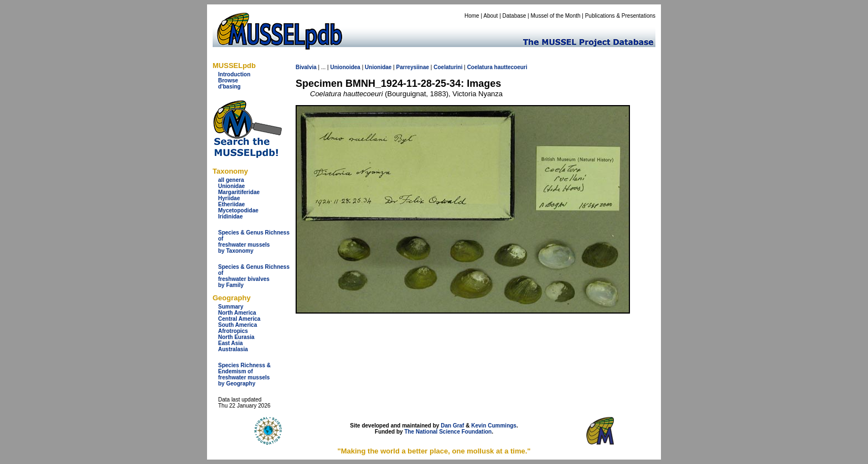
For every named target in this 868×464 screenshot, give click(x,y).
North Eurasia (236, 337)
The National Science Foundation (448, 432)
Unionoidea (345, 67)
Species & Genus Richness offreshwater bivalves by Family (254, 276)
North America (237, 313)
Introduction (234, 74)
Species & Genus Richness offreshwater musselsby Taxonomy (254, 242)
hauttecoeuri (511, 67)
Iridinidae (230, 217)
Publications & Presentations (620, 16)
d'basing (229, 87)
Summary (231, 307)
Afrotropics (233, 331)
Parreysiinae (413, 67)
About (490, 16)
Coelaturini (448, 67)
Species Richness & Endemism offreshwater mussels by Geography (244, 374)
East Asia (231, 343)
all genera (231, 180)
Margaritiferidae (239, 192)
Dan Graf (452, 426)
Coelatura (480, 67)
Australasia (233, 349)
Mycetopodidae (238, 210)
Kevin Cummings (494, 426)
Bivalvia (306, 67)
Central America (239, 319)
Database (515, 16)
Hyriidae (229, 198)
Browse (228, 80)
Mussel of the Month (556, 16)
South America (237, 325)
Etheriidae (231, 204)
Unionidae (231, 186)
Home (472, 16)
